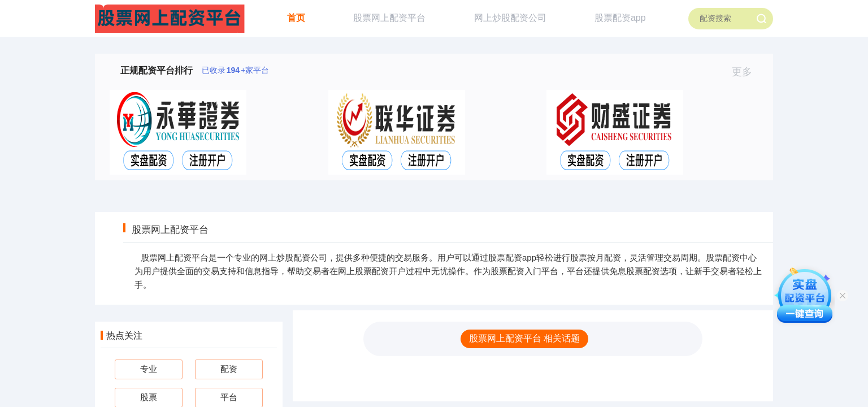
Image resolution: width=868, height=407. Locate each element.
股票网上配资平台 (389, 18)
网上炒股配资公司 (510, 18)
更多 (747, 72)
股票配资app (620, 18)
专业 (149, 369)
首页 (296, 18)
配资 (229, 369)
